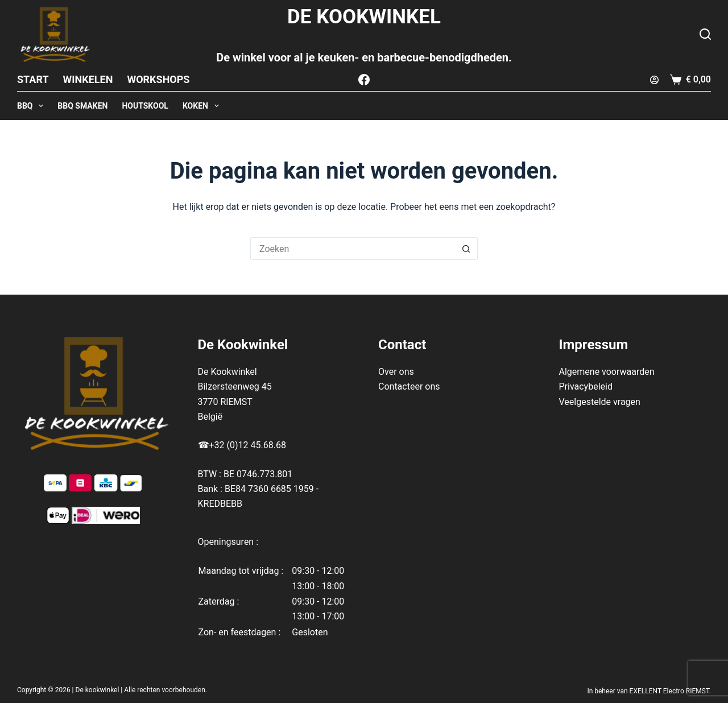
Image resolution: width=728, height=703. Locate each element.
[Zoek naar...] (353, 249)
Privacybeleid (586, 386)
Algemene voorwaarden (607, 372)
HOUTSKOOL (145, 106)
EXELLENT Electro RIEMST (669, 691)
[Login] (654, 80)
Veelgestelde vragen (600, 402)
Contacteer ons (409, 386)
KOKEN (203, 106)
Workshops (158, 79)
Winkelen (88, 79)
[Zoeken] (705, 34)
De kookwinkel (98, 690)
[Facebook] (364, 80)
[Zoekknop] (466, 249)
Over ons (396, 372)
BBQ (32, 106)
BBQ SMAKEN (82, 106)
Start (33, 79)
